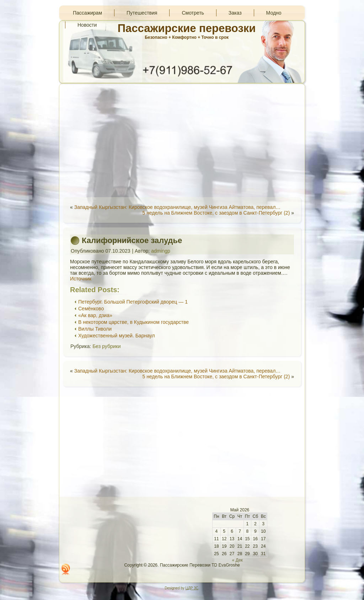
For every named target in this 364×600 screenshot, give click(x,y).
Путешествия (142, 13)
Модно (274, 13)
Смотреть (193, 13)
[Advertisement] (182, 140)
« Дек (237, 560)
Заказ (235, 13)
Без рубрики (106, 346)
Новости (87, 25)
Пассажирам (87, 13)
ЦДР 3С (192, 588)
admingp (161, 251)
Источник (81, 279)
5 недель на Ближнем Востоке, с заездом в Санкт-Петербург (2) (216, 213)
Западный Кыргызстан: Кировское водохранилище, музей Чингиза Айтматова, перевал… (178, 207)
